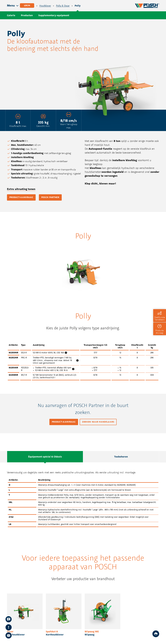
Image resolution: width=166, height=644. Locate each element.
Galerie (11, 15)
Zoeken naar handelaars (98, 422)
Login (27, 5)
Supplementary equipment (54, 15)
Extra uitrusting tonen (21, 189)
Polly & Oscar (63, 6)
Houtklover (45, 6)
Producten (27, 15)
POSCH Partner (50, 197)
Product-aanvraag (21, 197)
